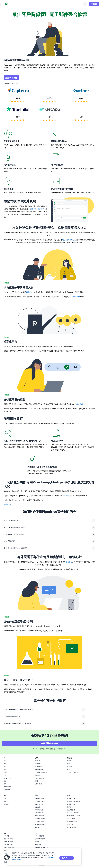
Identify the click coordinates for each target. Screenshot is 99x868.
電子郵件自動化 (68, 240)
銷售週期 (66, 544)
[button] (7, 857)
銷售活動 (69, 662)
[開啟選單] (5, 4)
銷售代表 (29, 293)
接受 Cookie (67, 858)
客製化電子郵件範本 (37, 209)
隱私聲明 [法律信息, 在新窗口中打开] (18, 860)
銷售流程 (76, 297)
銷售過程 (79, 405)
